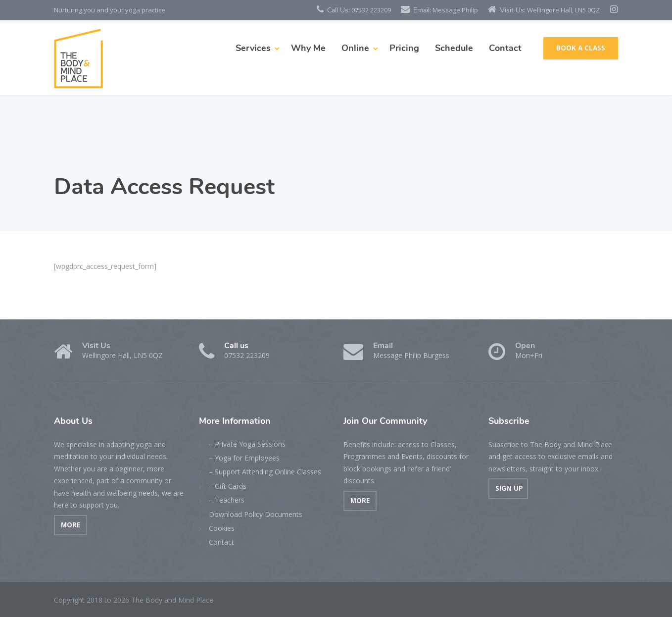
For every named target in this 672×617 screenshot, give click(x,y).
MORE (71, 525)
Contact (505, 48)
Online (355, 48)
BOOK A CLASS (581, 48)
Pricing (404, 48)
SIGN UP (508, 488)
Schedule (454, 48)
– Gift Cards (228, 486)
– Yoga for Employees (244, 458)
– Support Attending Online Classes (265, 472)
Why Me (308, 48)
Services (253, 48)
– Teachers (227, 500)
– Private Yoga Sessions (247, 444)
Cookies (222, 528)
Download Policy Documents (256, 514)
